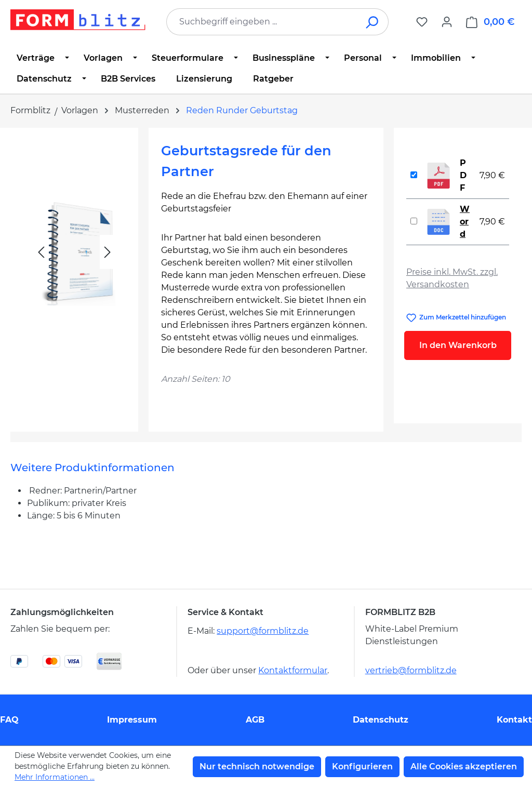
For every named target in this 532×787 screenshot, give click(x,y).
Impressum (132, 720)
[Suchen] (373, 22)
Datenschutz (381, 720)
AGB (255, 720)
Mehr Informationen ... (55, 777)
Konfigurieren (362, 766)
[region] (74, 276)
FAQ (9, 720)
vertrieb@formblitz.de (411, 670)
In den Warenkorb (458, 345)
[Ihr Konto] (447, 22)
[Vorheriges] (41, 252)
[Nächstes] (108, 252)
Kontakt (514, 720)
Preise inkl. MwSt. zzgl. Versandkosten (452, 278)
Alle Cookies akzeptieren (464, 766)
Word (465, 222)
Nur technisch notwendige (257, 766)
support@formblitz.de (263, 631)
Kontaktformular (293, 670)
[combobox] (262, 22)
